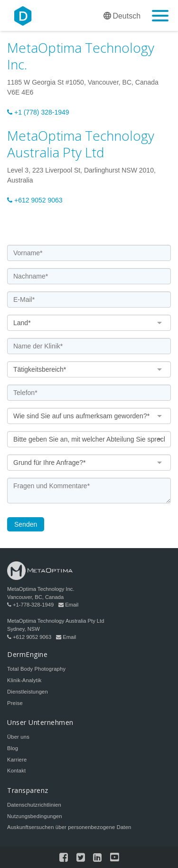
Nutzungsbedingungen (35, 816)
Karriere (17, 760)
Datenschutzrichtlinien (34, 805)
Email (68, 605)
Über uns (18, 737)
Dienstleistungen (28, 692)
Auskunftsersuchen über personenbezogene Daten (69, 827)
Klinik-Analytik (24, 680)
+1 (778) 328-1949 (38, 112)
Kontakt (16, 771)
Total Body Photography (36, 669)
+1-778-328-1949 (30, 605)
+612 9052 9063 (35, 200)
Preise (15, 703)
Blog (13, 748)
